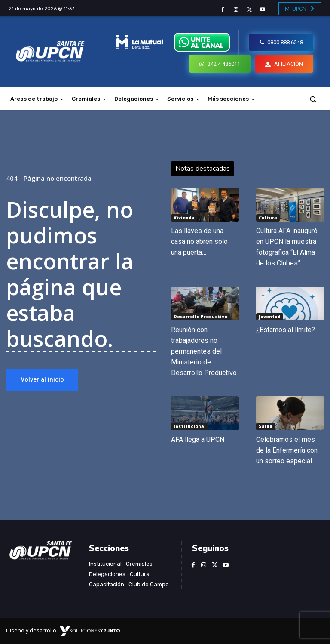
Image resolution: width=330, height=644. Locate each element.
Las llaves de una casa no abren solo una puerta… (199, 242)
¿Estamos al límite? (286, 330)
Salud (266, 426)
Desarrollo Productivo (200, 317)
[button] (313, 99)
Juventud (270, 317)
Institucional (190, 426)
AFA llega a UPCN (198, 439)
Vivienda (184, 218)
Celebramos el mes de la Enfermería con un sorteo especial (287, 450)
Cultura (268, 218)
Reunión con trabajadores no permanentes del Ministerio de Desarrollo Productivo (204, 351)
